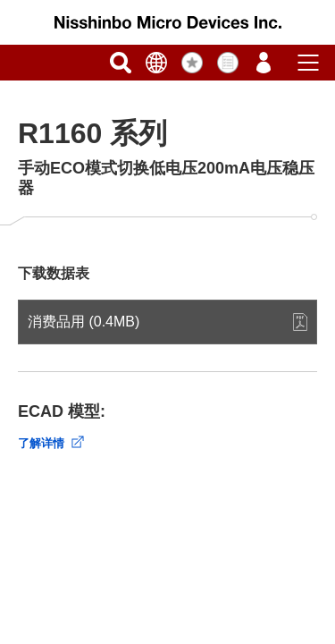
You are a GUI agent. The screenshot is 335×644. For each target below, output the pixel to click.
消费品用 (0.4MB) (84, 322)
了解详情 (41, 443)
